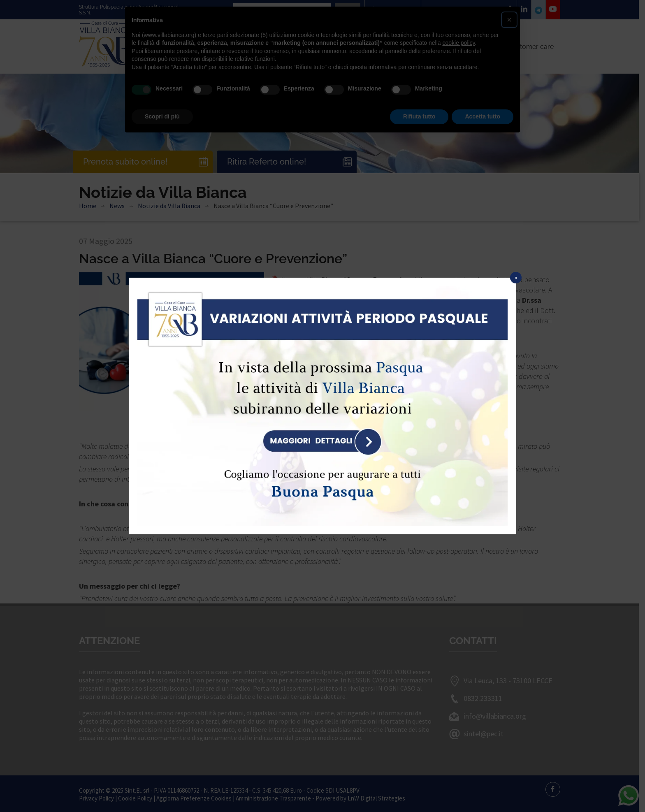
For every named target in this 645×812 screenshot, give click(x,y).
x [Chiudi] (516, 277)
